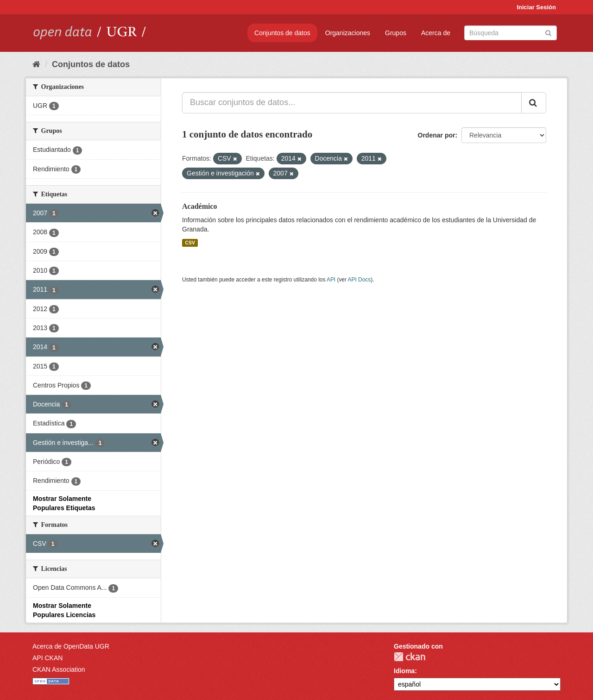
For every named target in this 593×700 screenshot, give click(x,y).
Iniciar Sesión (536, 7)
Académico (200, 206)
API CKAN (47, 658)
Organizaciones (348, 33)
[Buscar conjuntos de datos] (511, 33)
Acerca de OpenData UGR (71, 646)
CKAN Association (59, 669)
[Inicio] (36, 64)
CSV (190, 243)
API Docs (360, 280)
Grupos (396, 33)
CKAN (410, 657)
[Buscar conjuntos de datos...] (352, 103)
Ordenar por (437, 135)
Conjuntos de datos (282, 33)
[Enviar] (548, 32)
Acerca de (436, 33)
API (331, 280)
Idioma (404, 671)
